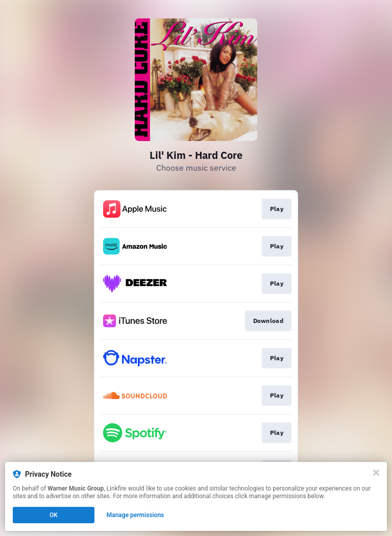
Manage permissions (136, 515)
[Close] (376, 473)
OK (54, 515)
